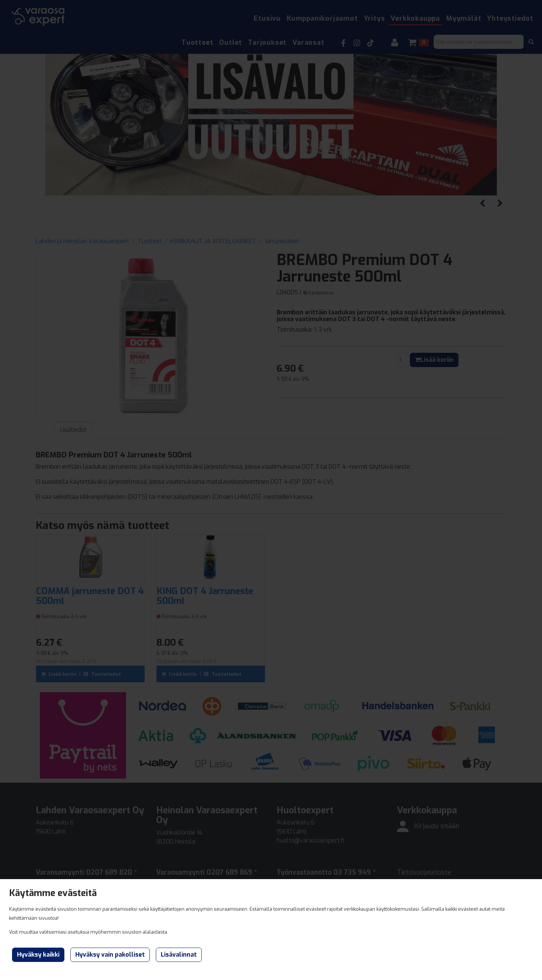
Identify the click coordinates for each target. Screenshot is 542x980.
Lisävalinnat (179, 955)
